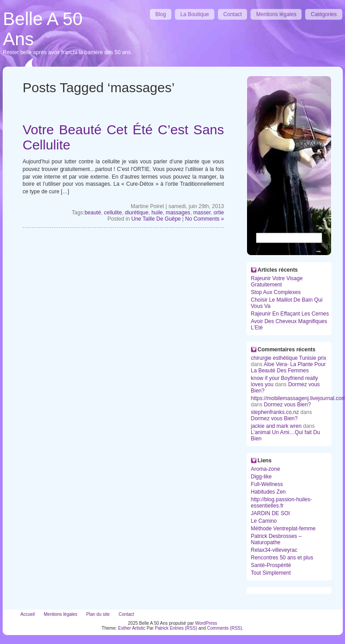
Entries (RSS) (183, 628)
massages (178, 213)
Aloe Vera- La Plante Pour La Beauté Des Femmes (288, 367)
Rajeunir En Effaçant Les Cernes (290, 314)
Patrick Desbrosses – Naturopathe (276, 539)
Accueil (28, 614)
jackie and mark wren (276, 426)
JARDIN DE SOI (270, 513)
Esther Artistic (132, 628)
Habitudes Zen (268, 492)
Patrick (162, 628)
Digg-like (262, 477)
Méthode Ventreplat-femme (283, 529)
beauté (93, 213)
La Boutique (195, 14)
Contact (232, 14)
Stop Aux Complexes (276, 292)
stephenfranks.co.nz (275, 412)
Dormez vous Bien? (287, 405)
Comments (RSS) (225, 628)
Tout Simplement (271, 573)
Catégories (324, 14)
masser (202, 213)
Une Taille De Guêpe (156, 219)
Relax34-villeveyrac (274, 550)
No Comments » (205, 219)
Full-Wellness (267, 484)
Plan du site (98, 614)
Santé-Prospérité (271, 565)
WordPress (206, 623)
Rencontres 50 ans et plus (282, 558)
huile (157, 213)
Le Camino (264, 521)
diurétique (137, 213)
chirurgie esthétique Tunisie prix (289, 358)
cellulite (113, 213)
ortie (219, 213)
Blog (161, 14)
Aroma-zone (266, 469)
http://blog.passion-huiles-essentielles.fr (282, 503)
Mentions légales (276, 14)
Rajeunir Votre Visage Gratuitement (277, 281)
